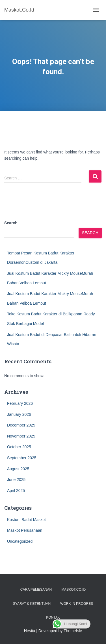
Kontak (53, 617)
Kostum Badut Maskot (26, 520)
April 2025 (16, 491)
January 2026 (19, 414)
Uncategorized (20, 541)
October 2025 (19, 447)
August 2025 (18, 469)
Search (11, 223)
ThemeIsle (73, 631)
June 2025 (16, 480)
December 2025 (21, 425)
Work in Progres (77, 604)
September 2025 (22, 458)
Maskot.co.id (73, 590)
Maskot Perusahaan (25, 530)
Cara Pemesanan (36, 590)
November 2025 (21, 436)
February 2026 (20, 403)
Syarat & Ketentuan (32, 604)
